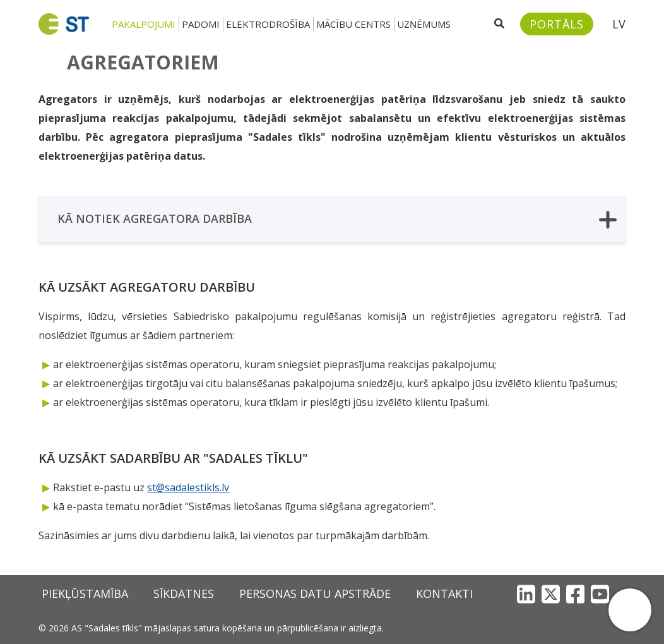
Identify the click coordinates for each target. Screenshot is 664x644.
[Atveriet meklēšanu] (499, 24)
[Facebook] (575, 594)
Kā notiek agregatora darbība (337, 219)
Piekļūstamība (85, 593)
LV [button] (619, 24)
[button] (630, 610)
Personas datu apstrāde (315, 593)
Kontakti (444, 593)
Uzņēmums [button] (424, 24)
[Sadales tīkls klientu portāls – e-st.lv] (557, 24)
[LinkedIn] (526, 594)
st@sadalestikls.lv (188, 487)
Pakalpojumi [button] (144, 24)
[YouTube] (600, 594)
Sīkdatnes (184, 593)
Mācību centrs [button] (353, 24)
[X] (551, 594)
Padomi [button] (201, 24)
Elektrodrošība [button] (268, 24)
